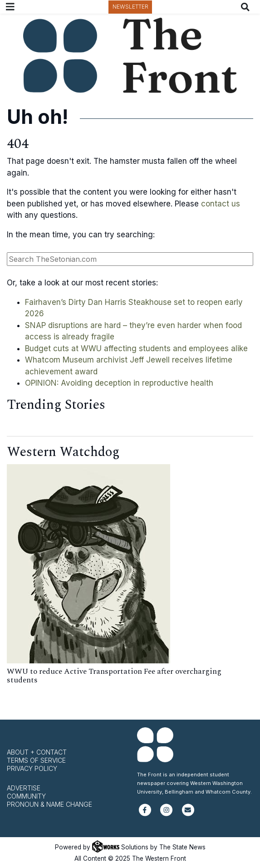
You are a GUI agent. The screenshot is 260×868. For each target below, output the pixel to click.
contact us (221, 204)
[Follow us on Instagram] (166, 814)
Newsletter (130, 7)
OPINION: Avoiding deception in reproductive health (119, 383)
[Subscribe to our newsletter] (188, 814)
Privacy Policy (32, 768)
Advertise (24, 788)
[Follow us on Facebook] (145, 814)
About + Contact (37, 752)
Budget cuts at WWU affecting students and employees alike (136, 348)
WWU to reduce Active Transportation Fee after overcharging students (114, 676)
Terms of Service (36, 760)
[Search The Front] (247, 7)
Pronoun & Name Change (49, 804)
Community (26, 796)
